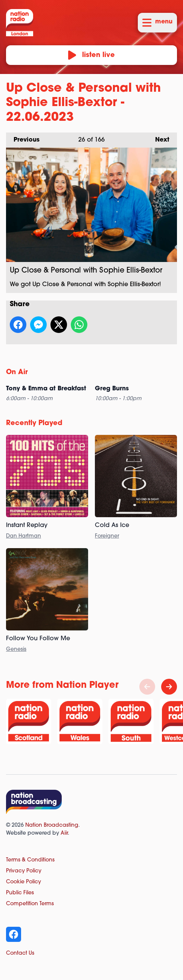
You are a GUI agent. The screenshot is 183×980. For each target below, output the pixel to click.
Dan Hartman (24, 536)
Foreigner (107, 536)
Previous (23, 138)
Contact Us (20, 953)
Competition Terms (30, 904)
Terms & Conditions (30, 860)
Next (159, 138)
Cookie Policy (24, 882)
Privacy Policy (24, 871)
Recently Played (34, 423)
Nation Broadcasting (52, 825)
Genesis (16, 649)
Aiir (64, 833)
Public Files (20, 893)
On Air (17, 372)
